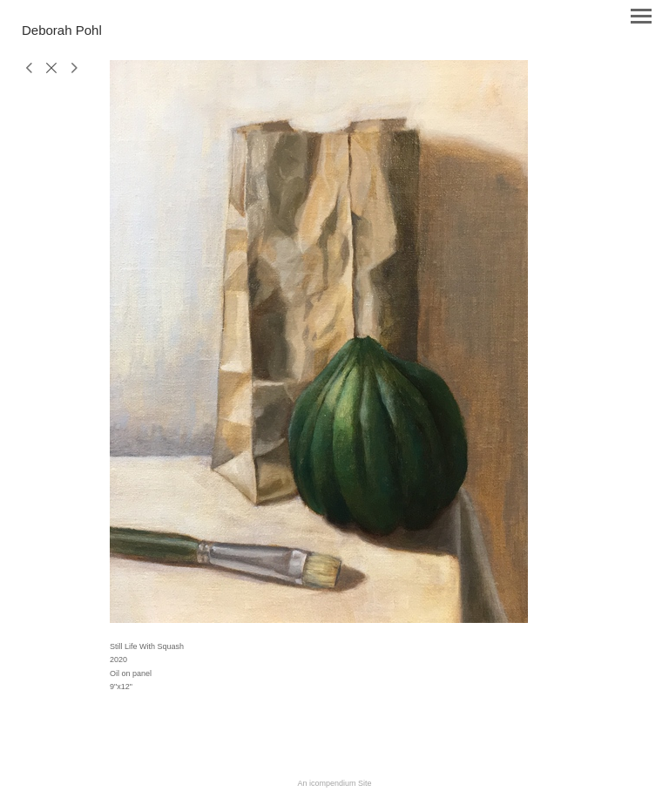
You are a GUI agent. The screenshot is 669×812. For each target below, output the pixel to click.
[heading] (62, 31)
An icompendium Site (334, 783)
